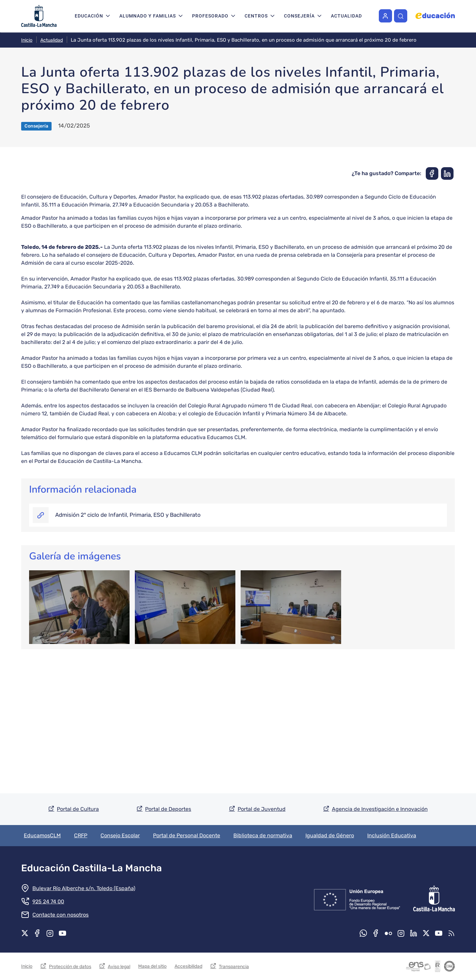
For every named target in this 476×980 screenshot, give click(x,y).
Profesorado (210, 16)
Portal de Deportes (168, 809)
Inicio (27, 40)
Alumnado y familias (148, 16)
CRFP (81, 835)
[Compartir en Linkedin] (447, 301)
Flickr (388, 933)
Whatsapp (363, 933)
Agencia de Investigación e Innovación (380, 809)
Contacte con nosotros (60, 915)
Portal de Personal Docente (187, 835)
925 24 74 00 (48, 902)
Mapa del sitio (152, 966)
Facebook (37, 933)
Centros (256, 16)
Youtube (62, 933)
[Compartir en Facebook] (432, 301)
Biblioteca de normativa (263, 835)
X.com (25, 933)
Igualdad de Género (330, 835)
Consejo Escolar (120, 835)
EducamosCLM (42, 835)
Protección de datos (70, 967)
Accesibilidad (188, 966)
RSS (451, 933)
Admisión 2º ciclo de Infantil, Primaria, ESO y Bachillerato (128, 642)
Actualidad (346, 16)
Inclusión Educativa (392, 835)
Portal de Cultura (78, 809)
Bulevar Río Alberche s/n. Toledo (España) (84, 888)
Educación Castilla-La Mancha (92, 868)
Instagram (50, 933)
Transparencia (234, 967)
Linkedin (414, 933)
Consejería (299, 16)
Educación (89, 16)
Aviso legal (119, 967)
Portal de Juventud (262, 809)
